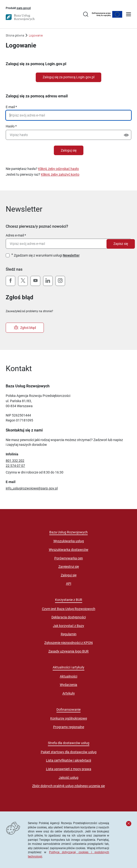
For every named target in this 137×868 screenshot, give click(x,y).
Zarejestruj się (69, 567)
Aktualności (68, 676)
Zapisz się (121, 244)
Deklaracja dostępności (69, 617)
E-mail (10, 107)
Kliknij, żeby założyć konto (60, 174)
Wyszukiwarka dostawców (69, 550)
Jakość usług (68, 778)
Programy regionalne (69, 727)
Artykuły (69, 693)
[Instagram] (60, 281)
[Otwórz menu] (129, 15)
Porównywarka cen (69, 558)
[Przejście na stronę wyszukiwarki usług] (86, 15)
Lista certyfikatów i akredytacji (68, 760)
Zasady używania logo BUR (68, 651)
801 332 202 (15, 461)
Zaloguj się (69, 150)
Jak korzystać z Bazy (68, 626)
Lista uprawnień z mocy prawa (69, 769)
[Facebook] (10, 281)
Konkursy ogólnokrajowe (69, 718)
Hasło (10, 126)
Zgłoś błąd (25, 328)
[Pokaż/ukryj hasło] (126, 136)
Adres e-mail (15, 235)
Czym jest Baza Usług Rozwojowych (69, 609)
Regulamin (69, 634)
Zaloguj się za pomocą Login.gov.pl (68, 77)
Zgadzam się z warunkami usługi (47, 255)
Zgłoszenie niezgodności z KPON (68, 643)
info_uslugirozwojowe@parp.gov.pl (32, 488)
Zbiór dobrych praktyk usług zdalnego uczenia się (68, 786)
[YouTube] (35, 281)
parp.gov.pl (24, 8)
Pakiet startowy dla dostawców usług (69, 752)
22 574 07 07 (15, 466)
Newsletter (71, 255)
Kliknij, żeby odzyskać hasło (58, 169)
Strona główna (15, 35)
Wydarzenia (68, 685)
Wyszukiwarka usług (69, 541)
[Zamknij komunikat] (129, 824)
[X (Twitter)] (23, 281)
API (69, 584)
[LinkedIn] (48, 281)
